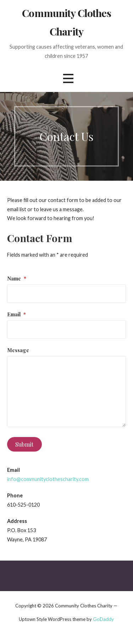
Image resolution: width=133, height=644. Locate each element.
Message (18, 350)
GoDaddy (103, 619)
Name (17, 278)
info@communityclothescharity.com (48, 479)
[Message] (67, 392)
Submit (24, 444)
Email (16, 314)
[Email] (67, 329)
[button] (68, 79)
